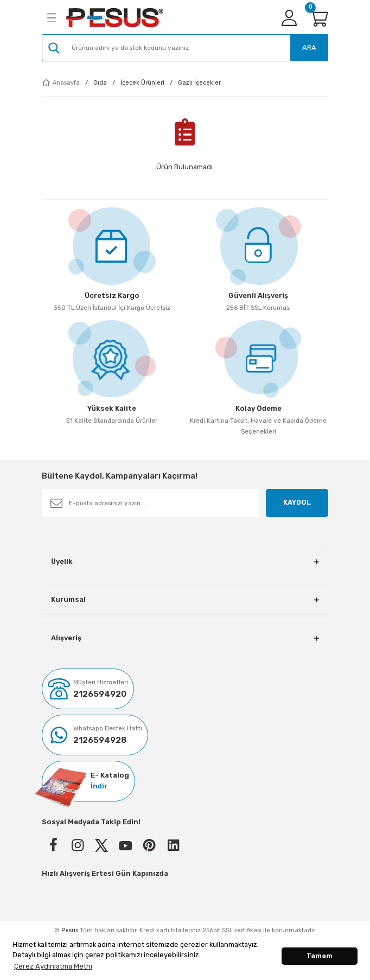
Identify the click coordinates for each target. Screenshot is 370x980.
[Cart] (318, 18)
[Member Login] (289, 18)
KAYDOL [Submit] (297, 502)
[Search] (185, 48)
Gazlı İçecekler (199, 83)
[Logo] (114, 18)
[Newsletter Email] (151, 503)
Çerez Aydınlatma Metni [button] (53, 966)
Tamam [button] (320, 956)
